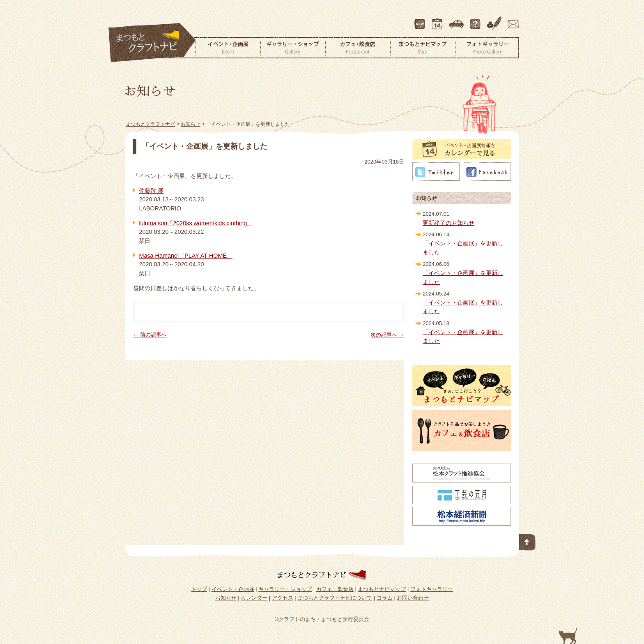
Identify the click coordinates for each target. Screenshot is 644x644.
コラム (495, 20)
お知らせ (226, 598)
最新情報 (420, 20)
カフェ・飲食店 (358, 48)
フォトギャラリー (487, 48)
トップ (199, 589)
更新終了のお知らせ (448, 223)
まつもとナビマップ (423, 48)
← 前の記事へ (150, 335)
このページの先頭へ (527, 540)
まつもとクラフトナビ (152, 43)
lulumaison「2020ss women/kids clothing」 (196, 223)
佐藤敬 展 (151, 191)
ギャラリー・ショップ (293, 48)
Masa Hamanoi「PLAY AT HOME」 (186, 256)
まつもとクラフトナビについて (476, 20)
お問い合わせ (512, 20)
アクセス (457, 20)
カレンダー (439, 20)
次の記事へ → (387, 335)
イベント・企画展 (228, 48)
